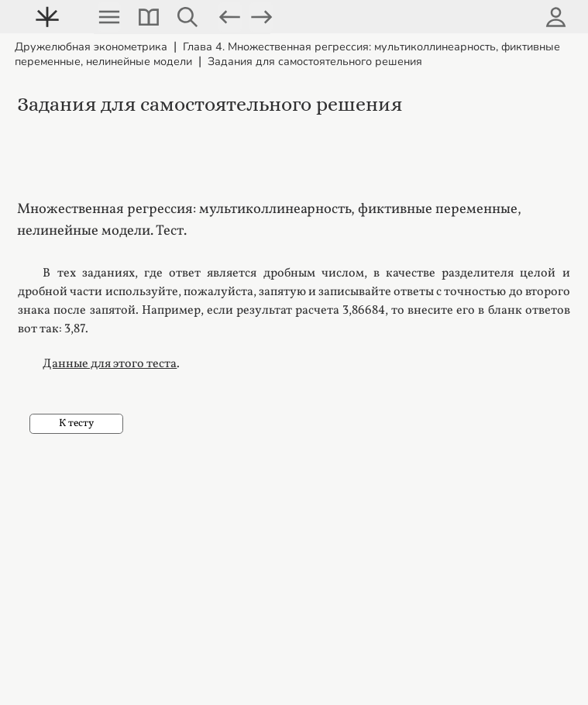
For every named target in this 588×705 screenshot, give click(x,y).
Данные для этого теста (110, 364)
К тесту (76, 423)
